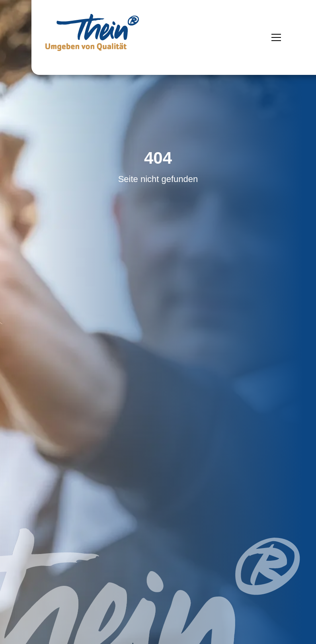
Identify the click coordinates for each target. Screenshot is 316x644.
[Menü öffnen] (276, 37)
